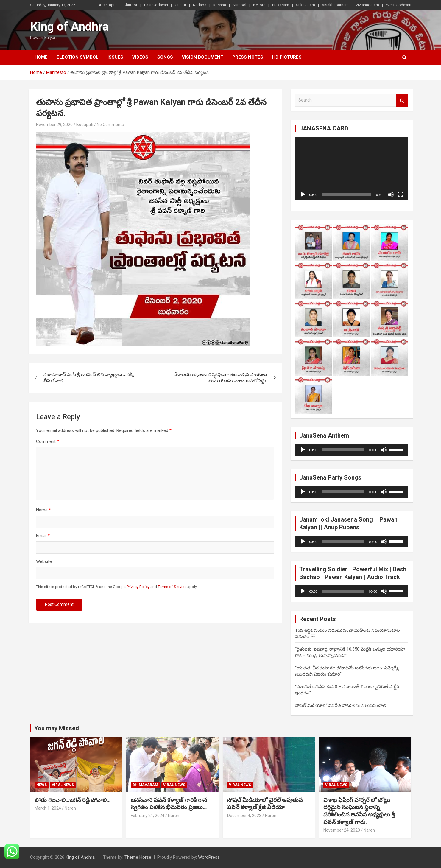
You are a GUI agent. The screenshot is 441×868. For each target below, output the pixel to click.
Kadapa (200, 5)
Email (43, 536)
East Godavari (156, 5)
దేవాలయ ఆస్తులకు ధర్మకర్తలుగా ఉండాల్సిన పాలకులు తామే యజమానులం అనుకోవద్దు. (220, 378)
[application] (352, 169)
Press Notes (248, 57)
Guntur (180, 5)
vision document (203, 57)
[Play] (303, 195)
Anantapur (108, 5)
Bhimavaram (145, 785)
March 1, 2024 (48, 808)
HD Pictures (287, 57)
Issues (115, 57)
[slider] (343, 450)
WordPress (209, 857)
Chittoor (130, 5)
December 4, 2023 (244, 816)
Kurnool (240, 5)
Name (43, 510)
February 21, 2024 (148, 816)
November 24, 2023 (342, 830)
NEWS (42, 785)
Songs (165, 57)
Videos (140, 57)
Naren (70, 808)
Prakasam (281, 5)
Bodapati (85, 125)
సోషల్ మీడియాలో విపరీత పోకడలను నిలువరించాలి (341, 705)
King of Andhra (69, 27)
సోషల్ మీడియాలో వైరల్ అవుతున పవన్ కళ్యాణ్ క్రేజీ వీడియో (265, 804)
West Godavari (399, 5)
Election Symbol (78, 57)
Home (41, 57)
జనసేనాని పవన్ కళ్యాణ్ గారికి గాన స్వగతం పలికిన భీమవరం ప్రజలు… (169, 804)
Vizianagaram (367, 5)
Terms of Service (172, 587)
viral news (63, 785)
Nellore (259, 5)
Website (44, 561)
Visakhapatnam (335, 5)
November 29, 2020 (54, 125)
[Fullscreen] (401, 195)
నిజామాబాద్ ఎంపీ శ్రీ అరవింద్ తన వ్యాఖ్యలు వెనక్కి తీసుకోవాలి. (89, 378)
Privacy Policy (138, 587)
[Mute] (391, 195)
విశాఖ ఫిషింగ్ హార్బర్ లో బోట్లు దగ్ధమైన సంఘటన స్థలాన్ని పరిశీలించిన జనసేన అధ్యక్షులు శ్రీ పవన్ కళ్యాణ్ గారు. (359, 811)
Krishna (220, 5)
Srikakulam (306, 5)
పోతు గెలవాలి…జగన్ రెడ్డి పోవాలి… (73, 800)
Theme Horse (138, 857)
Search (402, 100)
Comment (47, 441)
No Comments (110, 125)
